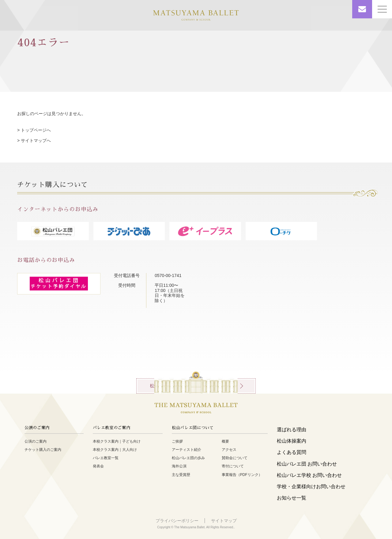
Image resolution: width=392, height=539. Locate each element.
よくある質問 (292, 452)
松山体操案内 (292, 441)
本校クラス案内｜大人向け (115, 450)
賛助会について (235, 458)
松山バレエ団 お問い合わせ (307, 464)
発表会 (98, 466)
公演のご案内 (36, 441)
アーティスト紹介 (187, 450)
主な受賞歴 (181, 475)
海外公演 (179, 466)
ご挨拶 (177, 441)
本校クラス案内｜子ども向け (117, 441)
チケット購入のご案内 (43, 450)
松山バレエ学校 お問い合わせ (309, 475)
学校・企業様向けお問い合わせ (311, 487)
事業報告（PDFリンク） (242, 475)
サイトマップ (224, 521)
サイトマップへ (36, 140)
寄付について (233, 466)
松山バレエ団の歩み (188, 458)
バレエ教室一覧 (106, 458)
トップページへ (36, 130)
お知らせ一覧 (292, 498)
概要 (225, 441)
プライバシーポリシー (177, 521)
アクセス (229, 450)
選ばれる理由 (292, 430)
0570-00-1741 (170, 275)
